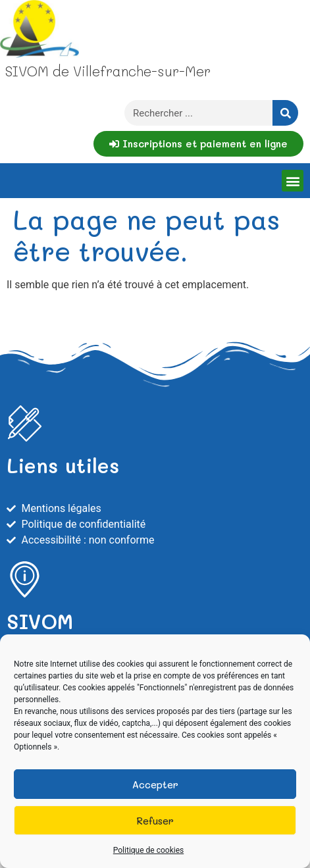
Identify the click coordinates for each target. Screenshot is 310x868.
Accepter (155, 784)
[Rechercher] (285, 113)
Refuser (155, 821)
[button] (293, 181)
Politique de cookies (148, 850)
